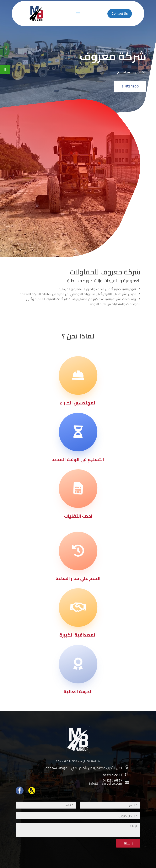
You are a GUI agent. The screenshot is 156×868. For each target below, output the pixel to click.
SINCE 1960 (130, 86)
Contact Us (120, 14)
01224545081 (113, 775)
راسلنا (128, 843)
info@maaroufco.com (106, 783)
